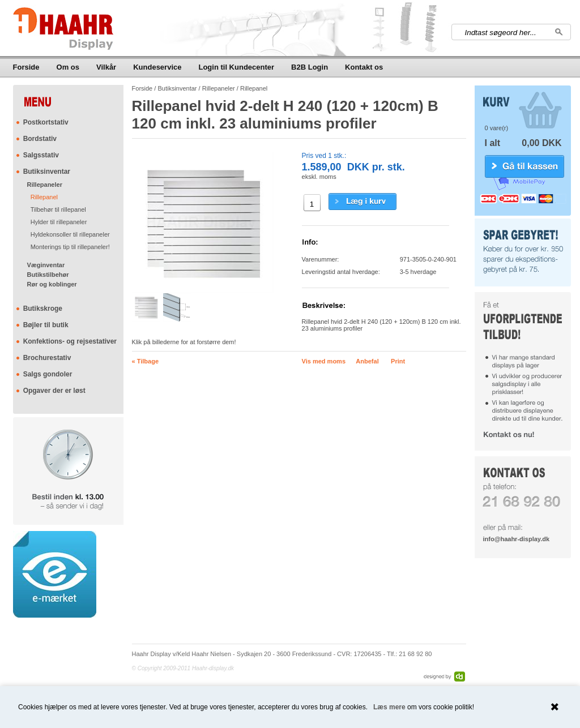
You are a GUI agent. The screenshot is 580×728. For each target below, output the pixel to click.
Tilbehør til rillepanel (58, 209)
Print (398, 361)
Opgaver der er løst (54, 391)
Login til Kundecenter (236, 67)
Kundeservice (157, 67)
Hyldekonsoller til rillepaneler (70, 234)
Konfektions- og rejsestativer (70, 341)
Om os (68, 67)
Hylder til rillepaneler (59, 222)
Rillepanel (44, 197)
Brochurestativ (47, 358)
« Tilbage (145, 361)
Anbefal (367, 361)
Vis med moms (324, 361)
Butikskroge (43, 309)
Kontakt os (364, 67)
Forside (26, 67)
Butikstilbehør (48, 275)
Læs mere (389, 707)
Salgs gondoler (48, 374)
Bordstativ (40, 139)
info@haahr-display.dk (516, 539)
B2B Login (310, 67)
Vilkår (106, 67)
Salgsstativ (41, 155)
